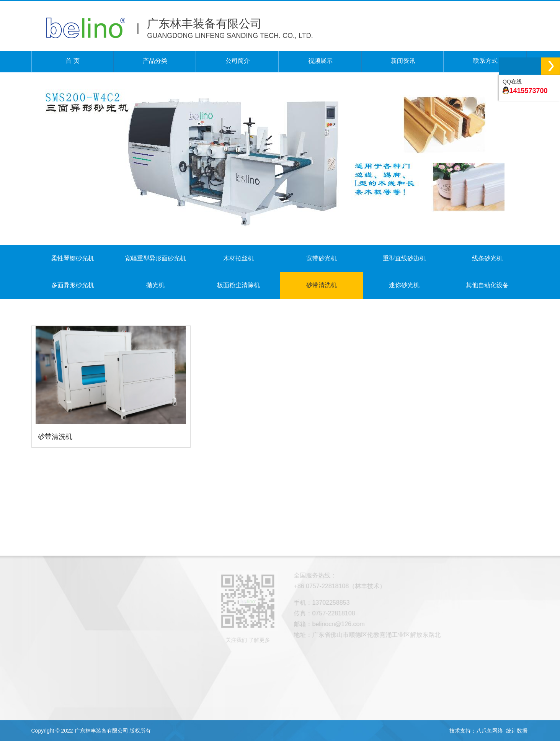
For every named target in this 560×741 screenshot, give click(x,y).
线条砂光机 (487, 258)
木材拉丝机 (238, 258)
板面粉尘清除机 (238, 285)
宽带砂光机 (322, 258)
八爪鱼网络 (490, 731)
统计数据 (517, 731)
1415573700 (528, 91)
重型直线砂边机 (404, 258)
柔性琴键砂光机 (73, 258)
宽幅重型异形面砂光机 (155, 258)
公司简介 (238, 61)
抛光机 (155, 285)
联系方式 (485, 61)
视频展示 (320, 61)
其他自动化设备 (487, 285)
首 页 (72, 61)
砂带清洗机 (322, 285)
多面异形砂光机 (73, 285)
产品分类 (155, 61)
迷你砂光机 (404, 285)
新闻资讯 (403, 61)
